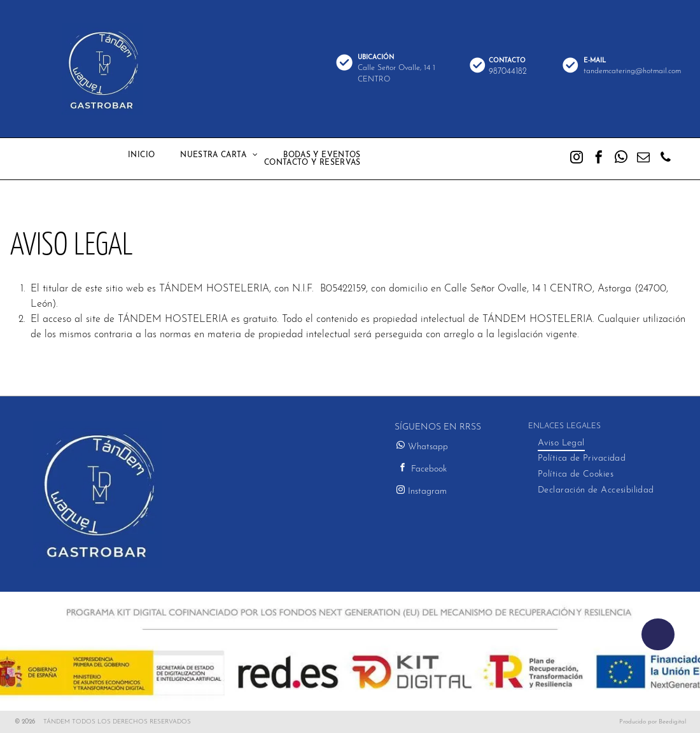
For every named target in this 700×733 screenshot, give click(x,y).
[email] (643, 159)
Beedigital (672, 722)
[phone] (666, 159)
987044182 (508, 72)
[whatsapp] (621, 159)
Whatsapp (428, 447)
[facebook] (599, 159)
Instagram (427, 492)
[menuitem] (141, 155)
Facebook (429, 469)
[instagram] (577, 159)
